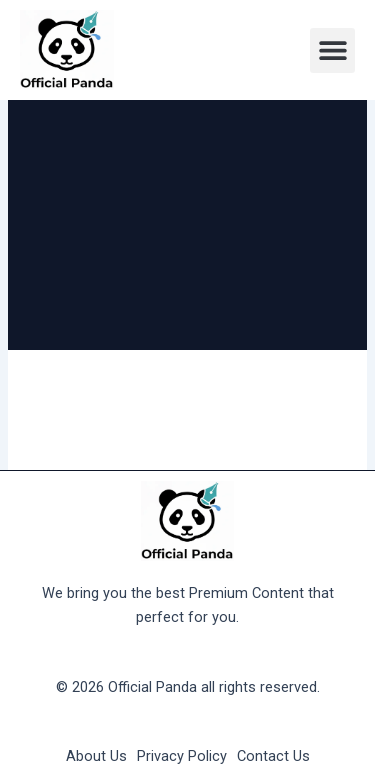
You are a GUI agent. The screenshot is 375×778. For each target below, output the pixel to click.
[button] (332, 50)
